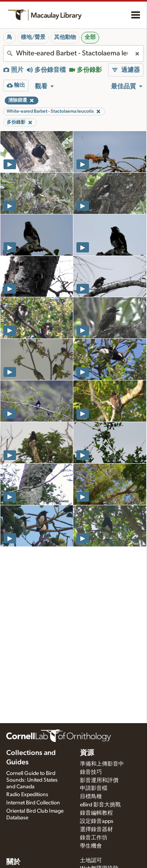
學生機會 (91, 846)
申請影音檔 (94, 788)
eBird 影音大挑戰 (100, 805)
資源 (87, 753)
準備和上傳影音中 (102, 764)
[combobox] (73, 53)
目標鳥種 (91, 797)
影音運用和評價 (99, 780)
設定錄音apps (97, 821)
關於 (13, 862)
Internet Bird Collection (33, 803)
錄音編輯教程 (96, 813)
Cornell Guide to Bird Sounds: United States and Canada (32, 780)
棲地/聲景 (33, 37)
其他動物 (65, 37)
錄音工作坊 (94, 838)
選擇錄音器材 (96, 830)
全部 (90, 37)
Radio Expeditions (27, 795)
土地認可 (91, 861)
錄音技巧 (91, 772)
